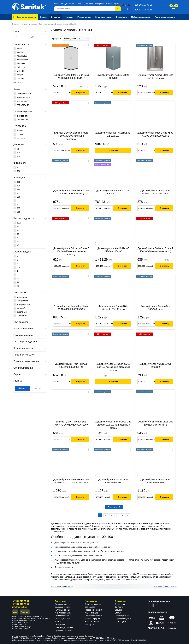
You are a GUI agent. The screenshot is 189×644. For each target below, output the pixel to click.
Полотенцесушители (64, 627)
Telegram (25, 612)
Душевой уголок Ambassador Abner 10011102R (155, 481)
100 (19, 153)
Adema (20, 52)
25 (18, 286)
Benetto (20, 71)
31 (18, 241)
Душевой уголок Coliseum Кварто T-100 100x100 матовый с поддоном (71, 136)
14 (18, 230)
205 (19, 204)
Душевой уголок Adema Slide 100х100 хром (155, 308)
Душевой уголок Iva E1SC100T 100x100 (155, 365)
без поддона (23, 119)
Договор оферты (92, 619)
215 (19, 212)
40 (18, 245)
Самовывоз (90, 607)
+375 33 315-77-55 (21, 604)
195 (19, 190)
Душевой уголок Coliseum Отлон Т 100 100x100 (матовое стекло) (155, 250)
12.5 (19, 223)
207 (19, 208)
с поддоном (22, 116)
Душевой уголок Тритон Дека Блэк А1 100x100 (113, 134)
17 (18, 238)
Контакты (58, 3)
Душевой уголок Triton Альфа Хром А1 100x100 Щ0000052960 (71, 423)
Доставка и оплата (73, 3)
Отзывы (118, 610)
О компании (88, 3)
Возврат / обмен (92, 622)
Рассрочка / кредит (104, 3)
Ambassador (23, 60)
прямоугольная (24, 94)
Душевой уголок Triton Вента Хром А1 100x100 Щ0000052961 (155, 134)
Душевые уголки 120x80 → (166, 586)
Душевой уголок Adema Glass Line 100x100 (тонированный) (71, 192)
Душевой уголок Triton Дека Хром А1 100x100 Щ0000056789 (71, 308)
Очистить (38, 388)
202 (19, 201)
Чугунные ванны (62, 610)
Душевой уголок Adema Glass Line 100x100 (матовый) (155, 77)
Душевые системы (63, 630)
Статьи (118, 613)
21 (18, 278)
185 (19, 182)
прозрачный (22, 301)
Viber (15, 612)
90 (18, 149)
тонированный (24, 304)
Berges (20, 75)
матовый (21, 308)
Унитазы (59, 622)
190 (19, 186)
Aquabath (21, 63)
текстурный (22, 297)
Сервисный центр (123, 619)
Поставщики (120, 622)
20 (18, 275)
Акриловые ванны (63, 613)
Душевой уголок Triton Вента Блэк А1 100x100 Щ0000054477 (71, 77)
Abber (20, 49)
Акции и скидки (92, 613)
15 (18, 234)
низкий (20, 130)
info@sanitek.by (20, 607)
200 (19, 197)
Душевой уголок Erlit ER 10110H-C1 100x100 (113, 192)
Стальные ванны (62, 616)
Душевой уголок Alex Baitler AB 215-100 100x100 (113, 250)
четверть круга (24, 97)
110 (19, 156)
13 (18, 227)
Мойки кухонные (62, 619)
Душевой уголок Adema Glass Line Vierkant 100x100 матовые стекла (71, 481)
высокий (21, 138)
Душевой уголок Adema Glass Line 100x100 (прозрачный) (155, 423)
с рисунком (22, 316)
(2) (85, 87)
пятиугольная (23, 105)
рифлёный (22, 312)
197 (19, 193)
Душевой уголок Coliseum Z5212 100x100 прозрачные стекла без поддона (113, 367)
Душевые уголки (62, 607)
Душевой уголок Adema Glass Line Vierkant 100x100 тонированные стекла (113, 425)
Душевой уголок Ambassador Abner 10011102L (113, 481)
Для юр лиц (90, 625)
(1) (169, 260)
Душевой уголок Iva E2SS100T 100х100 (113, 77)
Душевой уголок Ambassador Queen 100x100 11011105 (155, 192)
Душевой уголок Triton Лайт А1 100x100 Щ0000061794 (71, 365)
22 (18, 282)
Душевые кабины (63, 604)
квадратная (22, 101)
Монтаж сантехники (94, 616)
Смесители (60, 625)
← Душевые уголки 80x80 (62, 586)
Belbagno (21, 67)
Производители (122, 616)
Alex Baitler (22, 56)
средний (21, 134)
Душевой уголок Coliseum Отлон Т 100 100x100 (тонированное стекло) (71, 251)
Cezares (21, 78)
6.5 (18, 267)
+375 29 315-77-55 (21, 601)
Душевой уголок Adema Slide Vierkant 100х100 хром (113, 308)
